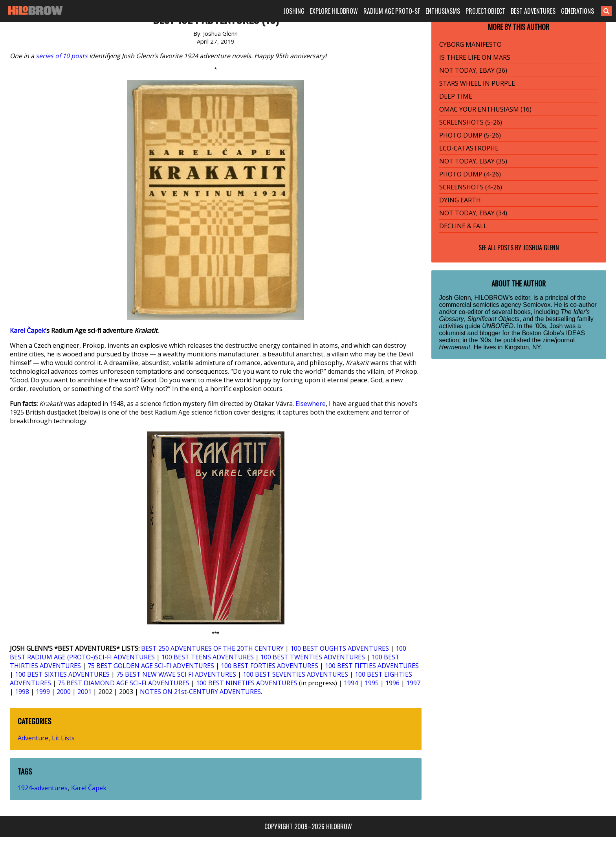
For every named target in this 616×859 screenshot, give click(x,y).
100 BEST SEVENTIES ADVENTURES (295, 674)
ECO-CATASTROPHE (469, 148)
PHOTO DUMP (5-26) (470, 135)
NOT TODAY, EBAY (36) (473, 70)
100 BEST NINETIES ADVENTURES (247, 683)
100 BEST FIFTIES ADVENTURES (372, 666)
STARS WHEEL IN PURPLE (477, 83)
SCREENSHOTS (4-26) (471, 187)
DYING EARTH (460, 200)
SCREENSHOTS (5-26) (471, 122)
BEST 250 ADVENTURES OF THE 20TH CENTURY (212, 648)
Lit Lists (63, 738)
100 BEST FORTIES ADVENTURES (269, 666)
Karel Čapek (27, 330)
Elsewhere (311, 404)
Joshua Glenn (541, 248)
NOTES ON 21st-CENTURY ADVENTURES (200, 692)
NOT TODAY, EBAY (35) (473, 161)
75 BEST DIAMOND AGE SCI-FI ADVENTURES (124, 683)
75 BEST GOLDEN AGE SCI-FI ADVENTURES (151, 666)
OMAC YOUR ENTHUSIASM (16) (485, 109)
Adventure (33, 738)
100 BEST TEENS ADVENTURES (208, 657)
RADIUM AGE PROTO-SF (392, 11)
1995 (372, 683)
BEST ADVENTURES (533, 11)
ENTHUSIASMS (443, 11)
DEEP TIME (456, 96)
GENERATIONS (577, 11)
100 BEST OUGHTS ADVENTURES (340, 648)
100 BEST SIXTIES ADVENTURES (62, 674)
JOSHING (294, 11)
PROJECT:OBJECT (485, 11)
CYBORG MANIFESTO (470, 44)
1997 (413, 683)
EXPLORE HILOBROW (334, 11)
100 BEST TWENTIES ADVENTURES (313, 657)
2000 (64, 692)
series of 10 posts (62, 56)
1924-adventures (43, 788)
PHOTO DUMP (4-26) (470, 174)
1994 (351, 683)
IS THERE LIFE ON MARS (475, 57)
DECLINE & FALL (463, 226)
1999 (43, 692)
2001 (84, 692)
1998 (22, 692)
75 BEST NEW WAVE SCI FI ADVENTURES (176, 674)
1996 (392, 683)
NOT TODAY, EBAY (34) (473, 213)
